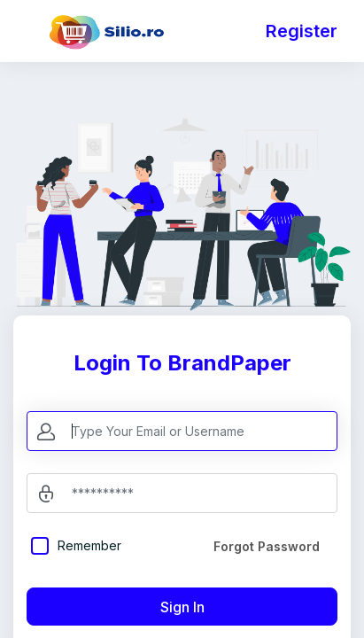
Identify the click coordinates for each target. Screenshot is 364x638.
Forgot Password (267, 546)
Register (302, 31)
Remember (89, 545)
